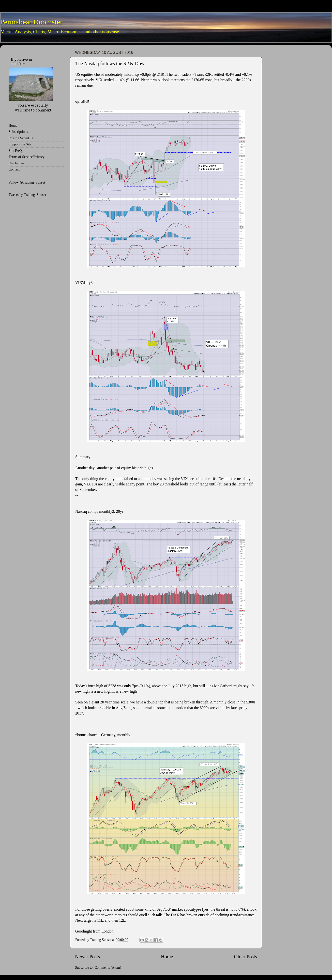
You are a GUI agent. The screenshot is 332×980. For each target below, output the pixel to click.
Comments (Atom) (108, 967)
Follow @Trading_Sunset (27, 182)
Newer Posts (87, 957)
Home (167, 957)
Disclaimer (16, 163)
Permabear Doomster (31, 22)
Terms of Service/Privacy (27, 157)
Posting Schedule (21, 138)
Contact (14, 169)
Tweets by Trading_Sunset (27, 195)
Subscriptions (18, 132)
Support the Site (20, 144)
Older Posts (245, 957)
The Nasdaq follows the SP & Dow (110, 63)
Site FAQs (16, 151)
